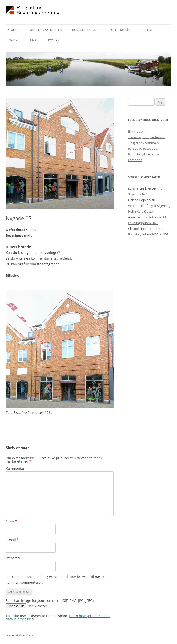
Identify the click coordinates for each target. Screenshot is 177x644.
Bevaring (13, 40)
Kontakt (55, 40)
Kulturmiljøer (120, 30)
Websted (13, 558)
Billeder (148, 30)
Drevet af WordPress (20, 635)
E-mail (12, 540)
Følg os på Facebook (143, 148)
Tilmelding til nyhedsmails (146, 137)
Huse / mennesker (86, 30)
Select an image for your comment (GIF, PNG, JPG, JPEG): (50, 601)
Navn (11, 521)
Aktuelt (12, 30)
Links (34, 40)
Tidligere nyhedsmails (143, 143)
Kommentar (15, 468)
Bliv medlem (137, 131)
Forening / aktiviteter (45, 30)
